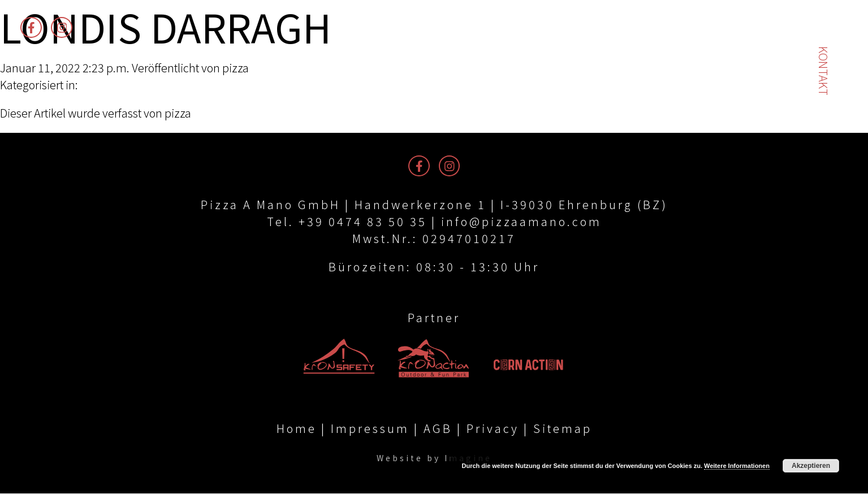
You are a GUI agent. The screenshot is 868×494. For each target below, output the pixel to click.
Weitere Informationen (737, 466)
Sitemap (563, 429)
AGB (438, 429)
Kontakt (824, 71)
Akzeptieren (811, 466)
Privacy (493, 429)
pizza (236, 68)
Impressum (370, 429)
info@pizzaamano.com (521, 221)
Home (297, 429)
